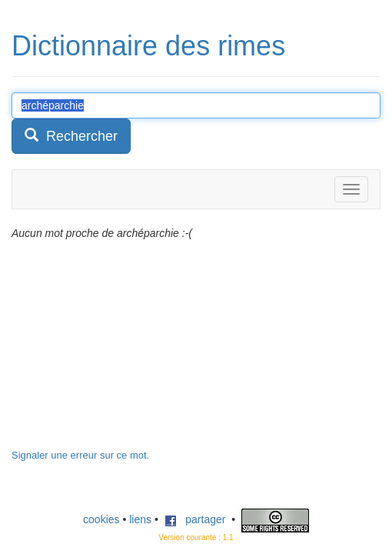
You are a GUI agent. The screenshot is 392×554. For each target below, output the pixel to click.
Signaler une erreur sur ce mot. (80, 455)
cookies (101, 519)
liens (140, 519)
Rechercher (71, 136)
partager (195, 519)
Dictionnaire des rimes (148, 46)
